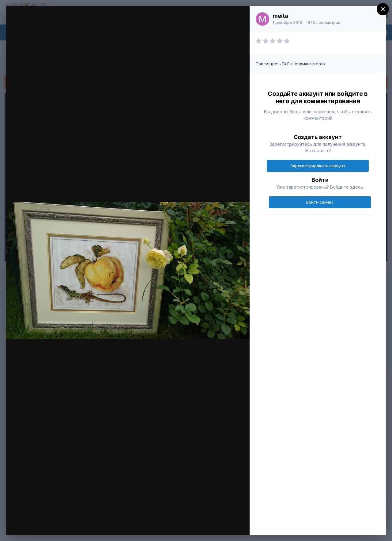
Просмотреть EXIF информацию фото (290, 64)
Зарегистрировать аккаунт (318, 166)
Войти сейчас (320, 202)
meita (280, 16)
